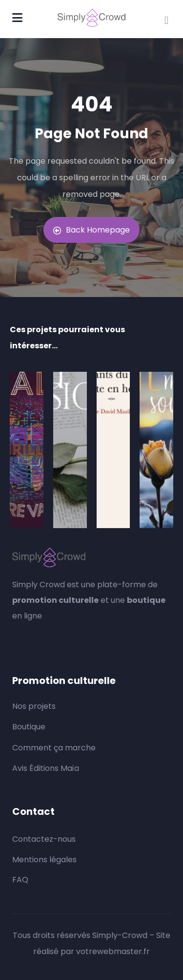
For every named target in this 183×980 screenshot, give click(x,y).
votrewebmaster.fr (113, 951)
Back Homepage (91, 230)
